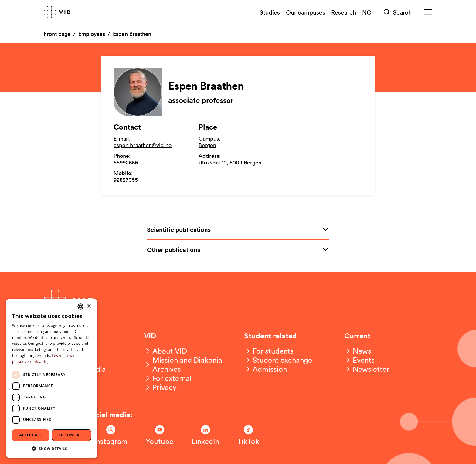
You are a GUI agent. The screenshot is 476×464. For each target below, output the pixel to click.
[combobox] (80, 307)
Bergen (207, 145)
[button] (52, 448)
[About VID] (165, 351)
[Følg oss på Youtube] (160, 435)
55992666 (126, 162)
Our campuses (306, 12)
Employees (92, 34)
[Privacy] (160, 387)
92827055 (126, 180)
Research (344, 12)
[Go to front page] (57, 12)
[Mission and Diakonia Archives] (188, 364)
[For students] (269, 351)
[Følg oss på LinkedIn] (205, 435)
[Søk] (398, 12)
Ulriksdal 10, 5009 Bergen (230, 162)
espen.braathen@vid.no (143, 145)
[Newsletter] (367, 369)
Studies (270, 12)
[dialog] (52, 378)
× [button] (89, 306)
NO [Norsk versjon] (367, 12)
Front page (57, 34)
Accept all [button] (31, 435)
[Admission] (265, 369)
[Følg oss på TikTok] (248, 435)
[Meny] (428, 12)
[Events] (359, 360)
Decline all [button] (72, 435)
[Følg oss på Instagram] (111, 435)
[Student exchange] (278, 360)
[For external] (168, 378)
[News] (358, 351)
